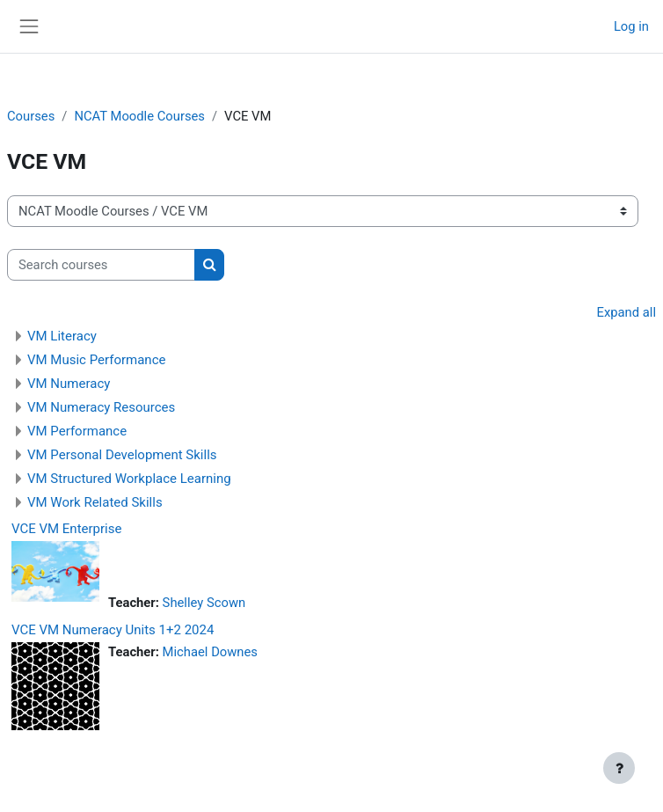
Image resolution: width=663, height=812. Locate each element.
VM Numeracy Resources (101, 407)
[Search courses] (101, 265)
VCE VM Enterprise (66, 529)
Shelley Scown (204, 603)
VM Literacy (62, 336)
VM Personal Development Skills (122, 455)
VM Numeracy (69, 384)
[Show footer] (619, 768)
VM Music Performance (96, 360)
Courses (31, 116)
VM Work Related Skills (95, 502)
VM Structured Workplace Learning (129, 479)
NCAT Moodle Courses (139, 116)
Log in (631, 26)
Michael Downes (210, 652)
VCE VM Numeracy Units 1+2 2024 (113, 630)
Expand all (627, 312)
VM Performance (77, 431)
